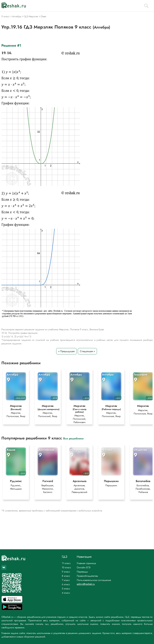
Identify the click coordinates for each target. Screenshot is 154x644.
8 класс (66, 576)
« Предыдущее (66, 351)
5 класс (66, 589)
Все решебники (73, 438)
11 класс (66, 563)
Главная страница (86, 563)
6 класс (66, 584)
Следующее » (87, 351)
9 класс (66, 572)
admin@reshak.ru (86, 584)
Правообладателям (87, 576)
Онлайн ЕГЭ (84, 567)
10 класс (66, 567)
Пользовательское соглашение (94, 580)
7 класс (66, 580)
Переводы (82, 572)
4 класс (66, 593)
